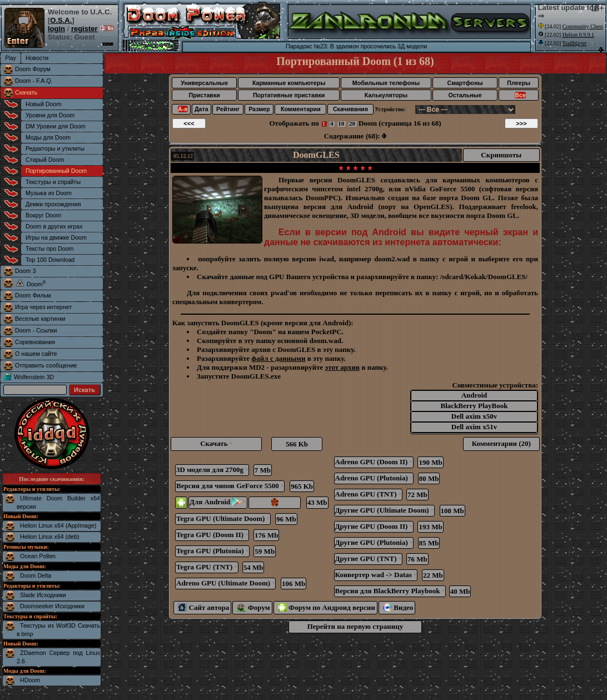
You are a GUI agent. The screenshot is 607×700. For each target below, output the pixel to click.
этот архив (343, 367)
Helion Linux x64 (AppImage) (58, 525)
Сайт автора (203, 607)
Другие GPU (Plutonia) (374, 542)
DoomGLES (316, 155)
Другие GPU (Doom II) (374, 526)
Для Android (218, 502)
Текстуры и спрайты (53, 182)
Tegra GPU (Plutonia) (212, 551)
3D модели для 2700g (212, 470)
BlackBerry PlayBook (474, 406)
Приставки (205, 95)
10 (341, 123)
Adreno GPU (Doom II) (374, 462)
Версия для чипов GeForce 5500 (230, 486)
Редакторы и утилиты (55, 148)
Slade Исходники (43, 595)
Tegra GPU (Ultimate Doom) (223, 518)
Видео (398, 607)
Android (474, 396)
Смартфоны (465, 83)
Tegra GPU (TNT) (207, 567)
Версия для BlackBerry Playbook (390, 591)
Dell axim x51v (474, 427)
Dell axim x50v (474, 417)
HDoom (30, 680)
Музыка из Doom (49, 193)
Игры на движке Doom (56, 237)
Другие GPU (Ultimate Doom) (384, 510)
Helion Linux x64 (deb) (50, 537)
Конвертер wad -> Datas (376, 575)
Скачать (26, 92)
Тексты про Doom (49, 249)
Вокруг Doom (43, 215)
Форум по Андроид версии (327, 607)
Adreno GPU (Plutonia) (374, 478)
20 (352, 123)
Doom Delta (36, 575)
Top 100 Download (50, 260)
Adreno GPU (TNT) (368, 494)
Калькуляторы (386, 95)
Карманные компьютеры (289, 83)
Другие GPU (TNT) (368, 558)
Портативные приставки (289, 95)
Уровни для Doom (50, 115)
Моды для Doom (48, 137)
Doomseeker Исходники (52, 606)
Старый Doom (45, 160)
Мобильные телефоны (386, 83)
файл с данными (278, 358)
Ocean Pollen (38, 556)
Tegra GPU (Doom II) (212, 535)
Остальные (465, 95)
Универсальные (204, 83)
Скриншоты (501, 155)
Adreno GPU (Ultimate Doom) (225, 583)
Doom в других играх (54, 226)
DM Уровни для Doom (56, 126)
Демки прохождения (53, 204)
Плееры (519, 83)
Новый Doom (43, 104)
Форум (253, 607)
